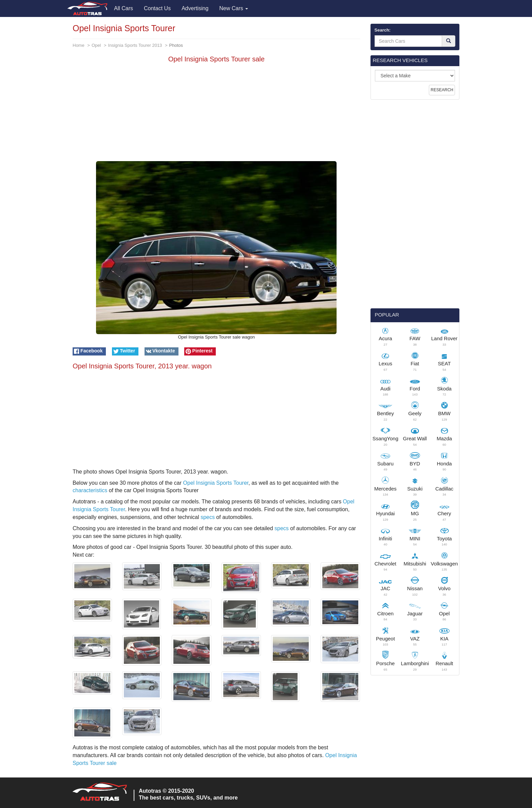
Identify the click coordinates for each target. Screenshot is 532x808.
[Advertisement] (216, 114)
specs (208, 517)
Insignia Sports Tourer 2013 (135, 45)
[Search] (449, 41)
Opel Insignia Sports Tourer (216, 483)
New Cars (234, 8)
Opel (96, 45)
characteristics (90, 490)
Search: (383, 30)
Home (79, 45)
